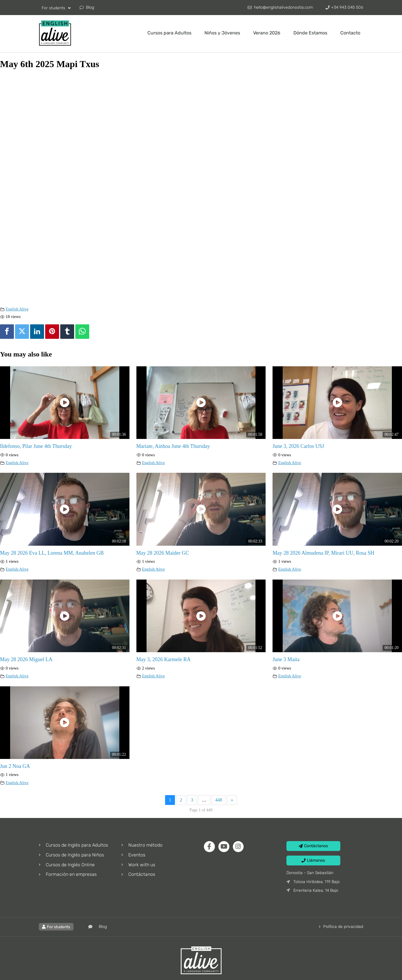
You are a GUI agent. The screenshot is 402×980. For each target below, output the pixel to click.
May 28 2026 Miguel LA (26, 659)
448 (219, 800)
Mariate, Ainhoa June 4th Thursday (173, 446)
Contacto (350, 33)
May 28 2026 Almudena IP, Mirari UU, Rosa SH (323, 553)
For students (56, 8)
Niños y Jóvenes (222, 33)
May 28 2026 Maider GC (163, 553)
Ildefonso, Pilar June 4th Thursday (36, 446)
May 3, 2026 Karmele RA (163, 659)
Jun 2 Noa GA (15, 766)
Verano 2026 (267, 33)
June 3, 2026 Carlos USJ (298, 446)
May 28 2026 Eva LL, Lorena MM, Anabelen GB (52, 553)
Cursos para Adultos (169, 33)
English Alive (17, 309)
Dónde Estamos (310, 33)
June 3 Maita (286, 659)
